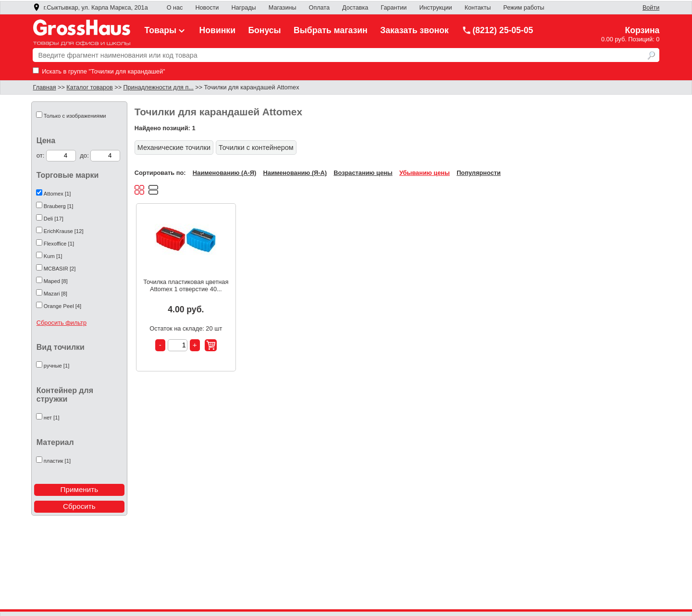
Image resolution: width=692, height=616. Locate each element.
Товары (166, 30)
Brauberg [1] (59, 206)
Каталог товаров (89, 87)
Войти (651, 8)
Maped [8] (56, 281)
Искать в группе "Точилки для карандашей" (99, 71)
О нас (175, 8)
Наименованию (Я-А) (295, 173)
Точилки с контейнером (256, 148)
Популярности (479, 173)
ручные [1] (57, 366)
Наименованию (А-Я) (224, 173)
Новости (207, 8)
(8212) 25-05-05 (497, 30)
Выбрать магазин (331, 30)
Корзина (642, 30)
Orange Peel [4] (62, 306)
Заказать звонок (414, 30)
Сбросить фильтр (62, 323)
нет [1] (52, 418)
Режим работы (524, 8)
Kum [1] (53, 256)
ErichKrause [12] (64, 231)
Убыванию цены (425, 173)
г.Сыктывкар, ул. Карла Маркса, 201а (90, 8)
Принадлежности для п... (159, 87)
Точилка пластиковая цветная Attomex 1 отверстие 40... (186, 285)
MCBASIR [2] (60, 269)
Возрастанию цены (363, 173)
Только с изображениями (75, 116)
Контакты (478, 8)
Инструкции (435, 8)
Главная (45, 87)
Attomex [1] (57, 194)
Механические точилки (174, 148)
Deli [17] (54, 219)
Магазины (283, 8)
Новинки (217, 30)
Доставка (355, 8)
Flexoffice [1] (59, 244)
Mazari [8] (56, 294)
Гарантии (394, 8)
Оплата (319, 8)
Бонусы (264, 30)
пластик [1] (57, 461)
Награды (243, 8)
